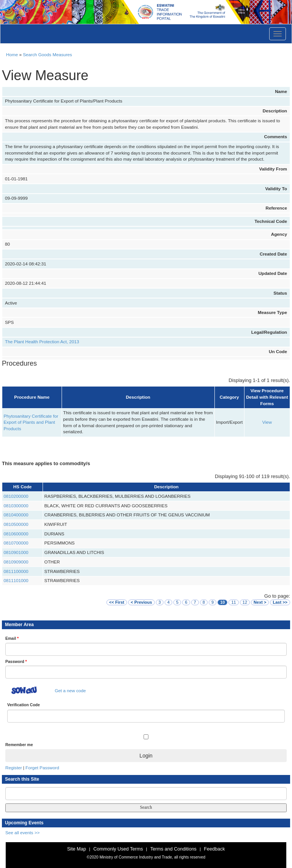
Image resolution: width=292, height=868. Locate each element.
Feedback (214, 849)
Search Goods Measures (47, 54)
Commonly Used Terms (118, 849)
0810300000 (16, 506)
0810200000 (16, 496)
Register (14, 768)
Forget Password (42, 768)
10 (222, 602)
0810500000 (16, 524)
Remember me (19, 745)
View (267, 422)
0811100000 (16, 571)
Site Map (76, 849)
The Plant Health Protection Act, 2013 (42, 342)
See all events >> (22, 832)
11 (233, 602)
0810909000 (16, 562)
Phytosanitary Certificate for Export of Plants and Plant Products (31, 422)
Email (12, 638)
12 (245, 602)
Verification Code (24, 705)
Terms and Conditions (173, 849)
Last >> (280, 602)
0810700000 (16, 543)
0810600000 (16, 534)
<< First (117, 602)
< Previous (141, 602)
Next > (260, 602)
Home (12, 54)
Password (16, 661)
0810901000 (16, 552)
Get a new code (70, 690)
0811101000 (16, 580)
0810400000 (16, 515)
